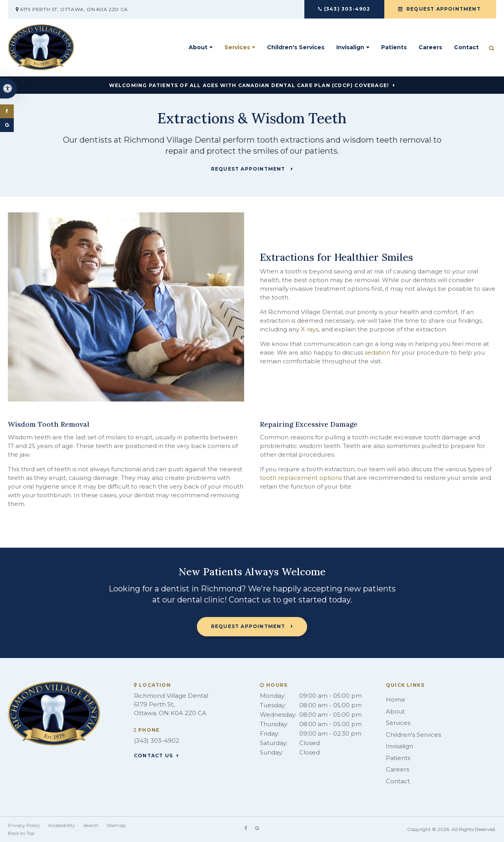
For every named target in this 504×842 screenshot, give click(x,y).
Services (398, 723)
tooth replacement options (301, 478)
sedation (377, 352)
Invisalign (399, 746)
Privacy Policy (24, 825)
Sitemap (116, 825)
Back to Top (21, 833)
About (395, 711)
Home (396, 700)
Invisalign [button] (350, 47)
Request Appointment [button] (444, 9)
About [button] (198, 47)
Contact (466, 47)
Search (91, 825)
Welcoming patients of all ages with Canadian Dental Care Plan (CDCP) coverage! (249, 86)
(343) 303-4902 (347, 9)
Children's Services (296, 47)
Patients (394, 47)
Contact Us (153, 756)
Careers (430, 47)
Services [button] (237, 47)
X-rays (310, 329)
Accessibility (62, 825)
